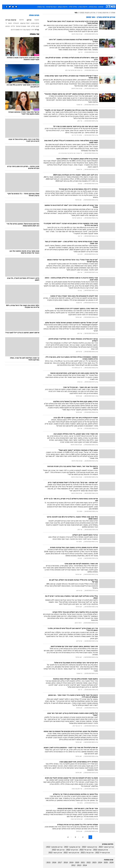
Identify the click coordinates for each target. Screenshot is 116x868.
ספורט (87, 2)
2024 (98, 863)
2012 (71, 865)
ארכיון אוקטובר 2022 (70, 847)
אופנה (33, 2)
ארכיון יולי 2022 (83, 850)
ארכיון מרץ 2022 (85, 853)
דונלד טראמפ (23, 23)
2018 (64, 863)
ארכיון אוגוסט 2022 (98, 850)
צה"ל (35, 30)
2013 (77, 865)
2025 (104, 863)
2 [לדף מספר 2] (81, 837)
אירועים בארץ (101, 13)
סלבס (74, 2)
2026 (109, 863)
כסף (68, 2)
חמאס (8, 23)
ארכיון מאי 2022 (56, 850)
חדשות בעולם (61, 7)
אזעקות (35, 20)
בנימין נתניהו (33, 23)
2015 (46, 863)
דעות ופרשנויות (49, 7)
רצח (19, 30)
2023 (92, 863)
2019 (69, 863)
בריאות (56, 2)
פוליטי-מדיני (71, 7)
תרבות (80, 2)
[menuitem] (86, 2)
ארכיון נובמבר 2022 (87, 847)
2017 (58, 863)
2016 (52, 863)
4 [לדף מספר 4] (66, 837)
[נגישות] (3, 2)
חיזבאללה (14, 23)
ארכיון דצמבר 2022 (104, 847)
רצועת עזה (25, 30)
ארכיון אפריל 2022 (100, 853)
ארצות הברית (9, 20)
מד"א (31, 26)
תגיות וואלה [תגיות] (32, 15)
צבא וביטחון (91, 7)
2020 (75, 863)
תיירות (48, 2)
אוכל (62, 2)
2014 (83, 865)
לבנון (35, 26)
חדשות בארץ (81, 7)
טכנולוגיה (41, 2)
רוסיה (31, 30)
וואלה (111, 13)
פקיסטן (5, 26)
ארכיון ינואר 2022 (53, 853)
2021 (81, 863)
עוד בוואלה (39, 7)
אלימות (19, 20)
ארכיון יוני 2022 (70, 850)
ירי (4, 23)
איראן (27, 20)
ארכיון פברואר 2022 (69, 853)
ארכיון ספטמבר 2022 (52, 847)
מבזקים (99, 7)
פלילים (11, 26)
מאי (74, 13)
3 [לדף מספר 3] (73, 837)
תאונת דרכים (13, 30)
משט (27, 26)
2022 (86, 863)
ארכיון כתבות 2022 (85, 13)
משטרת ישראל (19, 26)
